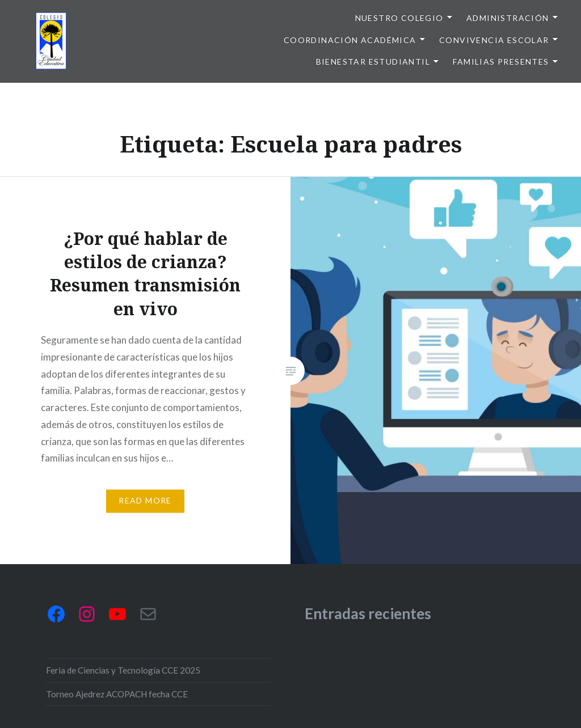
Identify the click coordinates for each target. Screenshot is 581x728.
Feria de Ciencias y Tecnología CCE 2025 (123, 670)
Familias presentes (501, 62)
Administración (508, 18)
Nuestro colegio (399, 18)
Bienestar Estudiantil (373, 62)
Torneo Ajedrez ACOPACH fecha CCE (117, 694)
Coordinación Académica (350, 40)
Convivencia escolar (494, 40)
